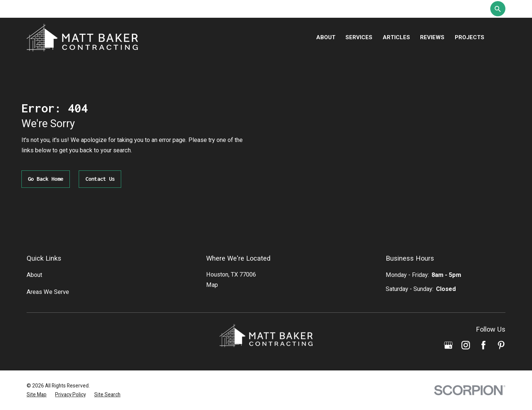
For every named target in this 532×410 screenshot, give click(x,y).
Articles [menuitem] (396, 37)
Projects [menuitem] (470, 37)
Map (212, 285)
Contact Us (100, 179)
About (34, 275)
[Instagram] (466, 345)
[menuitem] (37, 395)
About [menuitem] (326, 37)
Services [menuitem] (359, 37)
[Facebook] (483, 345)
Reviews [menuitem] (432, 37)
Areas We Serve (48, 292)
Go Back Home (45, 179)
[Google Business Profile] (448, 345)
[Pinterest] (501, 345)
